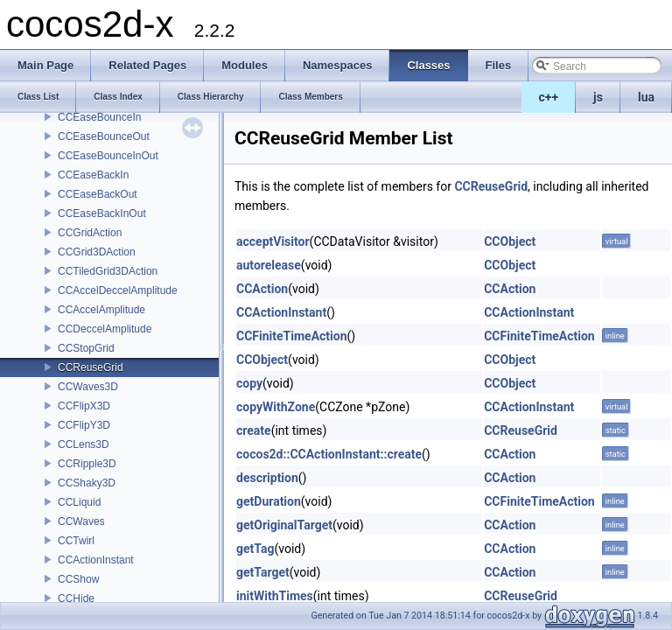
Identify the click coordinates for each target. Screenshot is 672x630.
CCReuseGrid (91, 367)
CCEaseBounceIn (99, 117)
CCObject (510, 241)
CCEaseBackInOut (102, 213)
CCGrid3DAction (97, 252)
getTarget (263, 572)
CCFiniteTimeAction (292, 336)
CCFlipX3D (84, 406)
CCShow (78, 579)
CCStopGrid (86, 348)
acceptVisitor (273, 241)
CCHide (76, 598)
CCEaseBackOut (98, 194)
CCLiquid (79, 502)
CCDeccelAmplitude (105, 329)
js (598, 97)
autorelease (269, 265)
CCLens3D (84, 444)
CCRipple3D (87, 464)
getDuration (269, 501)
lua (646, 97)
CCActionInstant (96, 560)
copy (249, 383)
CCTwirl (76, 541)
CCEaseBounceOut (104, 136)
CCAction (262, 289)
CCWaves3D (88, 387)
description (267, 478)
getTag (255, 549)
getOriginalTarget (284, 525)
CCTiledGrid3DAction (108, 271)
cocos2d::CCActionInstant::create (329, 454)
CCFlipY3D (84, 425)
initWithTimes (275, 596)
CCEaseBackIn (93, 175)
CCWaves (81, 521)
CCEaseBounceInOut (108, 156)
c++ (549, 97)
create (254, 430)
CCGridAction (90, 233)
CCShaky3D (87, 483)
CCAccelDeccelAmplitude (118, 290)
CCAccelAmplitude (101, 310)
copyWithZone (276, 407)
